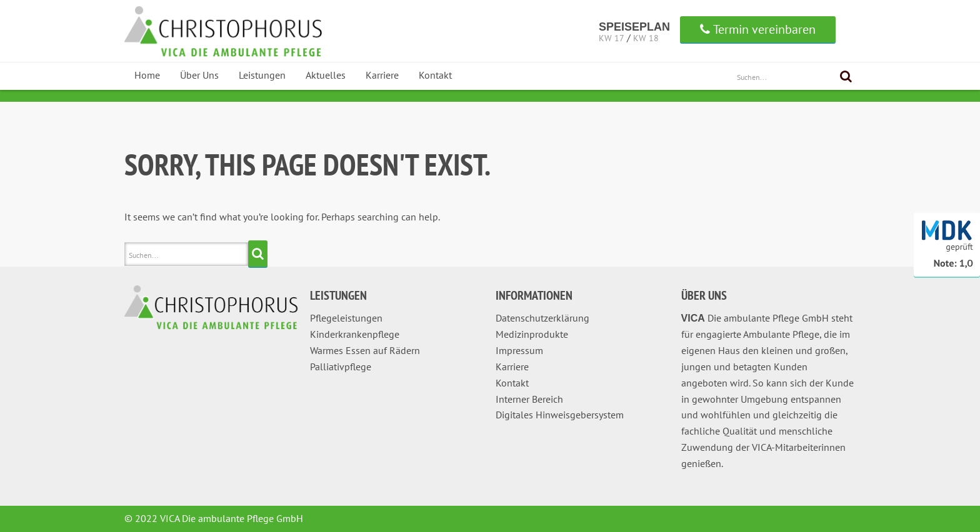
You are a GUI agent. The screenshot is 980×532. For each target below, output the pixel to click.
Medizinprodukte (532, 334)
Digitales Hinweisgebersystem (560, 415)
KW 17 (612, 38)
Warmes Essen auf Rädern (365, 350)
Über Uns (199, 75)
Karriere (382, 75)
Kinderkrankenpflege (355, 334)
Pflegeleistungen (346, 318)
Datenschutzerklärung (542, 318)
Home (147, 75)
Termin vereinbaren (758, 29)
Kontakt (435, 75)
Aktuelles (326, 75)
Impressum (519, 350)
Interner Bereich (529, 399)
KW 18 (646, 38)
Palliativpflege (341, 367)
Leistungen (262, 75)
